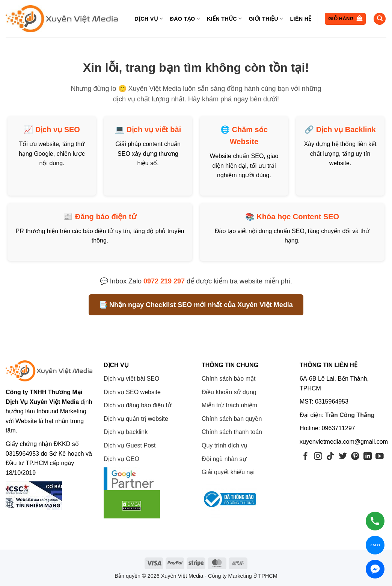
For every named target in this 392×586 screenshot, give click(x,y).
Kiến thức (224, 19)
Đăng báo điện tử (106, 217)
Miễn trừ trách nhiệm (229, 405)
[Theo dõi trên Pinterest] (355, 457)
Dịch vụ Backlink (346, 130)
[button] (345, 19)
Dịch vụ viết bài (154, 130)
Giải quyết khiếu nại (228, 472)
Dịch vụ (149, 19)
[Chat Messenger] (375, 569)
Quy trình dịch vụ (225, 445)
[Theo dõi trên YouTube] (380, 457)
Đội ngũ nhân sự (224, 459)
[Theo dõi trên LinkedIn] (368, 457)
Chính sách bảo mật (228, 379)
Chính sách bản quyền (232, 419)
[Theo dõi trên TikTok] (330, 457)
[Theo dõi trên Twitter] (343, 457)
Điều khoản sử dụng (229, 392)
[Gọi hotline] (375, 521)
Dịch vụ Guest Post (130, 445)
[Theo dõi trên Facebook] (306, 457)
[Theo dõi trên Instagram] (318, 457)
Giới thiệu (266, 19)
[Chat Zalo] (375, 545)
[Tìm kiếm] (380, 19)
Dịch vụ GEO (121, 459)
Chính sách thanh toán (232, 432)
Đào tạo (185, 19)
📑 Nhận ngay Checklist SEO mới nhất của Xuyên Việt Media (196, 305)
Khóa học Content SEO (298, 217)
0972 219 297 (164, 281)
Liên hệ (301, 19)
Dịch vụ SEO (58, 130)
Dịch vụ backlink (126, 432)
